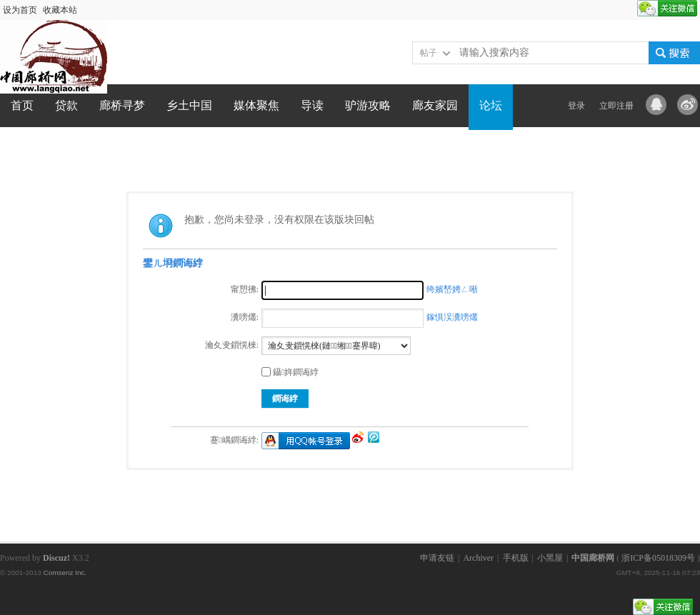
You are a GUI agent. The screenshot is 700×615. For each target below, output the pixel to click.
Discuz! (56, 558)
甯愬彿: (245, 289)
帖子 (429, 53)
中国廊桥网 (593, 558)
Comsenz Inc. (65, 572)
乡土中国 (189, 105)
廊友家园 (435, 105)
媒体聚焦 (256, 105)
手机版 (516, 558)
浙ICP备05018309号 (658, 558)
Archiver (478, 558)
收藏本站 (60, 10)
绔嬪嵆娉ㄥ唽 (452, 289)
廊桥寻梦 (122, 105)
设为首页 (20, 10)
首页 (22, 105)
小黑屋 (550, 558)
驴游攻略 (368, 105)
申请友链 (437, 558)
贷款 (66, 105)
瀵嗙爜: (245, 317)
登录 (576, 106)
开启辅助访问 (631, 10)
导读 (312, 105)
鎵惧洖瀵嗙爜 (452, 317)
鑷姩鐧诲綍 (290, 372)
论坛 (491, 105)
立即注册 (616, 106)
